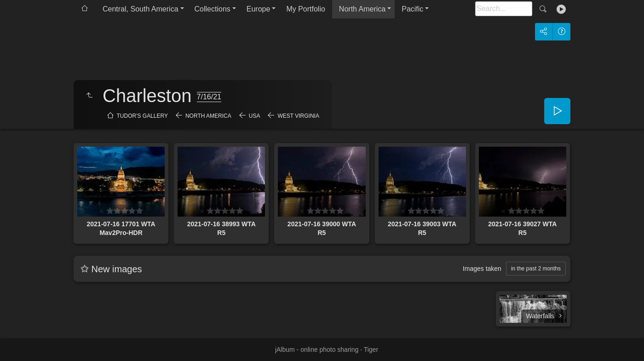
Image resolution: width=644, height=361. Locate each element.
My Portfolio (305, 9)
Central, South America (141, 9)
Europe (259, 9)
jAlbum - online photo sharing (317, 350)
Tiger (371, 350)
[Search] (504, 9)
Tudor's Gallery (142, 116)
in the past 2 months (536, 269)
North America (362, 9)
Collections (213, 9)
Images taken (482, 269)
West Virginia (298, 116)
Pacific (412, 9)
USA (255, 116)
